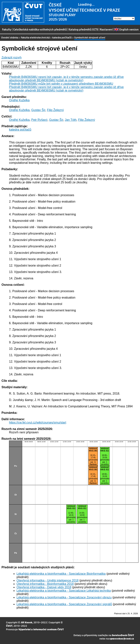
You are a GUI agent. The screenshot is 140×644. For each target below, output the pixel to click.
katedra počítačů (62, 37)
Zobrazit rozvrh (12, 58)
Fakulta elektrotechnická (35, 37)
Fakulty (7, 29)
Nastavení (106, 29)
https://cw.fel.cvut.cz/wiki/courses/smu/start (38, 423)
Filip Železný (55, 110)
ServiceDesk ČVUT (123, 635)
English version (126, 29)
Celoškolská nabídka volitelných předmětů (40, 29)
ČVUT (9, 626)
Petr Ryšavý (39, 120)
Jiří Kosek (26, 622)
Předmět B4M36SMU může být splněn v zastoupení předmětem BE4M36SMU (61, 84)
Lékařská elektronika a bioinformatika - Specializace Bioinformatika (61, 574)
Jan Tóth (71, 120)
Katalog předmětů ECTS (83, 29)
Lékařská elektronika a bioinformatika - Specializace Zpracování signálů (64, 604)
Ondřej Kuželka (19, 100)
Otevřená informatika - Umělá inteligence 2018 (48, 580)
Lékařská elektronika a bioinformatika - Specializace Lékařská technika (64, 591)
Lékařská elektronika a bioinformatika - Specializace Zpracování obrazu (64, 597)
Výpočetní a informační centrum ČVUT (41, 629)
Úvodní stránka (10, 37)
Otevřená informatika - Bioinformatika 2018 (45, 584)
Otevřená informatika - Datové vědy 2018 (44, 587)
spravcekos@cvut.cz (122, 638)
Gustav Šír (38, 110)
